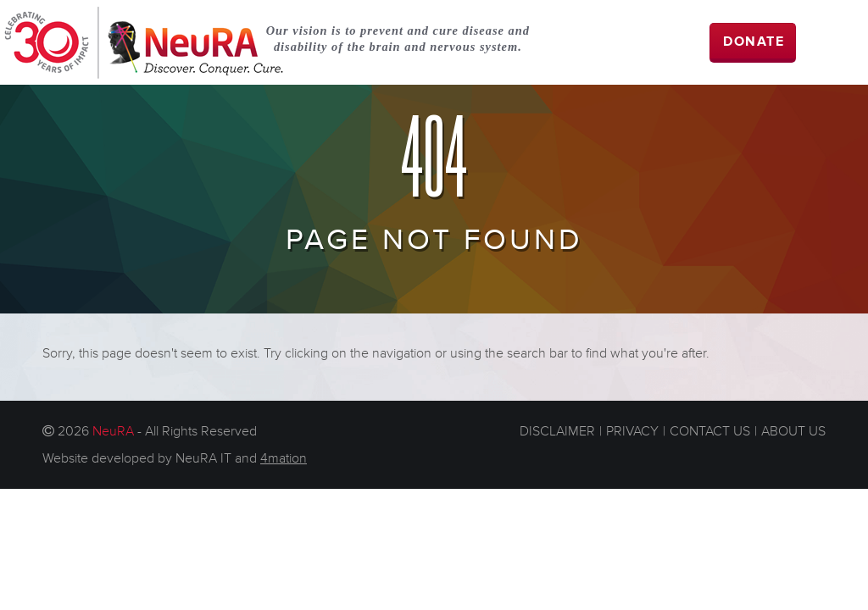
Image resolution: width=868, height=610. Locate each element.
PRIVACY (632, 431)
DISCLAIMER (557, 431)
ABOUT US (793, 431)
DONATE (754, 42)
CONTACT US (710, 431)
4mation (284, 458)
